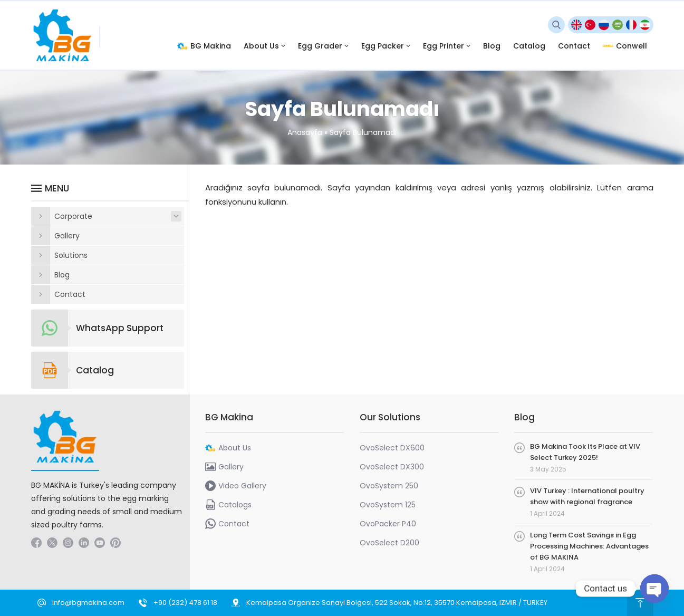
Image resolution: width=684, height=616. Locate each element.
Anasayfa (305, 132)
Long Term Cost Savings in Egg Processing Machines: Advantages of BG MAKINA (589, 546)
